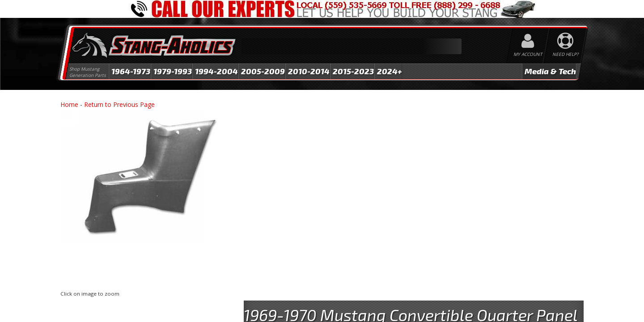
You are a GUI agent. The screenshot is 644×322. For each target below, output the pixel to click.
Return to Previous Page (119, 104)
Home (69, 104)
